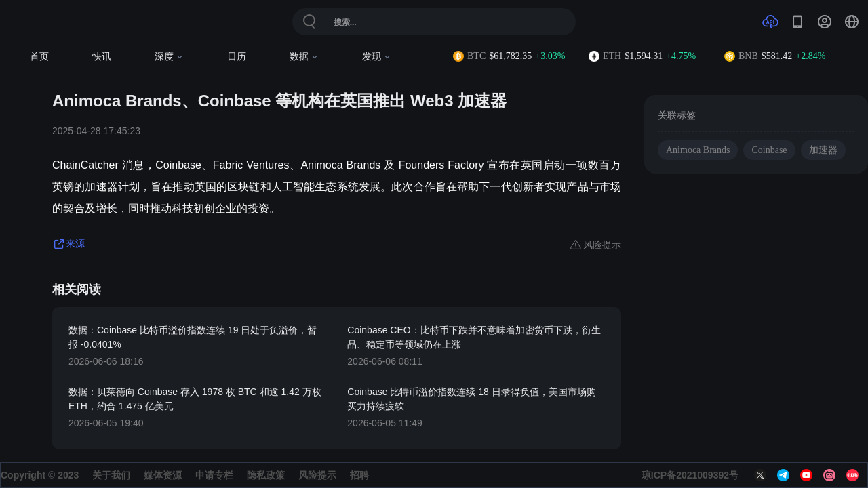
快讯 (102, 57)
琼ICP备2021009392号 (690, 475)
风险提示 (317, 475)
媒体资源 (163, 475)
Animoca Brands (698, 150)
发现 (377, 57)
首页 (39, 57)
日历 (237, 57)
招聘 (359, 475)
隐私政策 (266, 475)
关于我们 (111, 475)
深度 (169, 57)
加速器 (823, 150)
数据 (304, 57)
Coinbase (769, 150)
